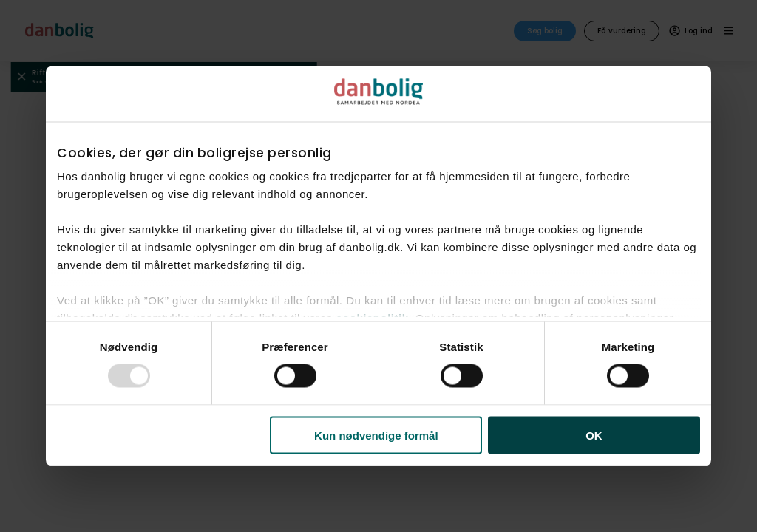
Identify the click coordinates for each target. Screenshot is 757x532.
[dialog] (378, 266)
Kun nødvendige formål (376, 435)
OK (594, 435)
